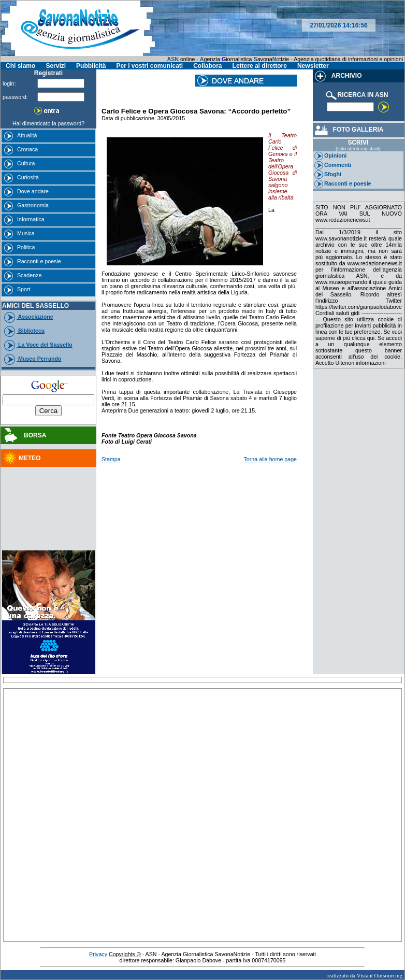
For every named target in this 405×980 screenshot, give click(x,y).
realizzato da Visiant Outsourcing (364, 975)
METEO (21, 458)
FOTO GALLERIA (348, 130)
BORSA (24, 435)
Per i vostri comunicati (149, 66)
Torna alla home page (271, 459)
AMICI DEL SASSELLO (35, 306)
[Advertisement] (49, 497)
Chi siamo (20, 66)
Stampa (111, 459)
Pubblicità (91, 66)
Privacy (98, 954)
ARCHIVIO (337, 76)
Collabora (207, 66)
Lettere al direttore (260, 66)
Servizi (56, 66)
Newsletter (313, 66)
